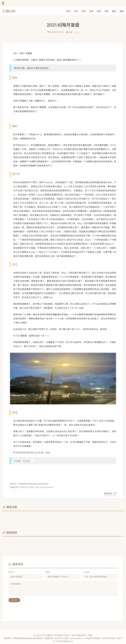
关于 (76, 11)
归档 (106, 11)
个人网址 (86, 568)
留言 (114, 11)
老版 (122, 11)
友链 (99, 11)
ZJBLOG (9, 11)
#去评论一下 (110, 490)
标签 (84, 11)
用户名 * (12, 568)
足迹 (91, 11)
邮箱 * (48, 568)
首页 (68, 11)
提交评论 (14, 596)
